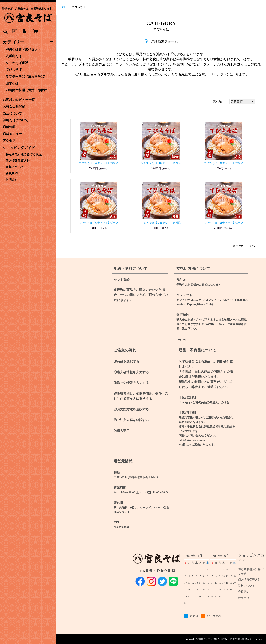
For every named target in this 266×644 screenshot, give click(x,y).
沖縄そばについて (16, 120)
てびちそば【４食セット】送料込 (99, 163)
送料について (15, 165)
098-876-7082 (122, 527)
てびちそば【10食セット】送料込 (161, 163)
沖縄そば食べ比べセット (24, 49)
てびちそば (14, 70)
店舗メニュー (13, 133)
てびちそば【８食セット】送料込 (224, 163)
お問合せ (12, 177)
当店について (13, 113)
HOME (64, 7)
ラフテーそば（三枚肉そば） (28, 76)
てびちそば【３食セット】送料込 (161, 223)
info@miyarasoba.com (192, 440)
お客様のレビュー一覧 (20, 99)
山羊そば (12, 83)
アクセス (10, 140)
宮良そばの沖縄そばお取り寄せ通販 (219, 639)
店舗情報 (10, 126)
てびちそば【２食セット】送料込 (224, 223)
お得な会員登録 (15, 106)
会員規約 (12, 171)
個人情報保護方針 (18, 159)
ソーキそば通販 (17, 63)
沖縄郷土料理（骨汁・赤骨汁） (29, 90)
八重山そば (14, 56)
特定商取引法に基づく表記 (24, 153)
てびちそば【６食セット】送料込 (99, 223)
